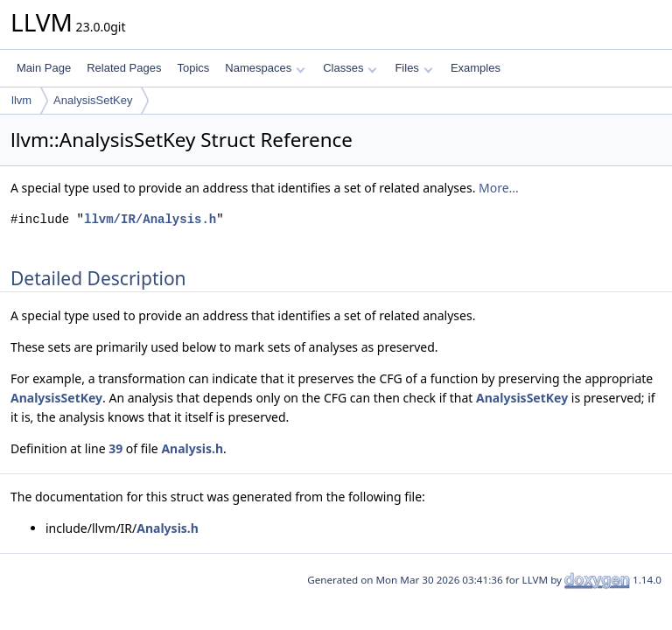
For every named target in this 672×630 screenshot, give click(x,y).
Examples (476, 68)
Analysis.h (192, 448)
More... (499, 188)
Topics (193, 68)
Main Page (44, 68)
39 (115, 448)
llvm (21, 100)
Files (413, 68)
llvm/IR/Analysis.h (150, 219)
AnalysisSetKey (93, 100)
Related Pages (124, 68)
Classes (350, 68)
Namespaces (265, 68)
